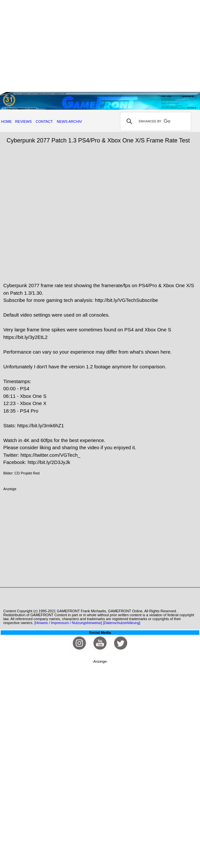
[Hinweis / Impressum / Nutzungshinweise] (68, 623)
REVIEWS (23, 121)
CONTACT (44, 121)
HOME (6, 121)
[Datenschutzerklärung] (121, 623)
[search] (155, 121)
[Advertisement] (100, 46)
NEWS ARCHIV (69, 121)
